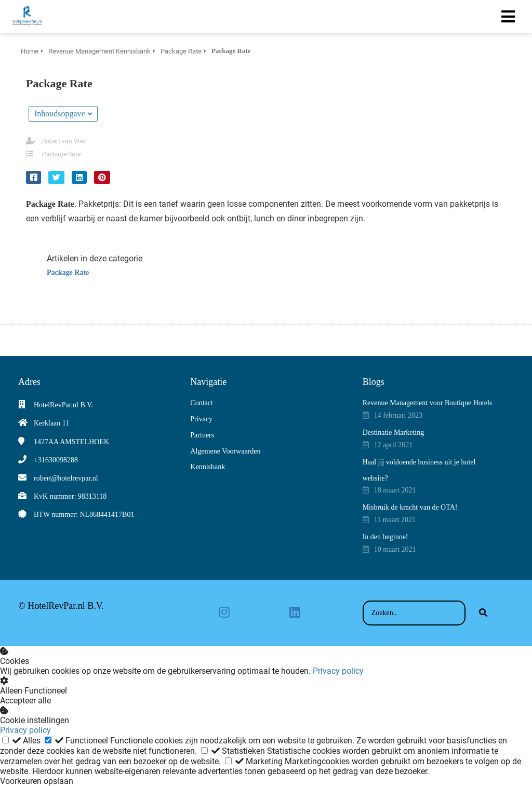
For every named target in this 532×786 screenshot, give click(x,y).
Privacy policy (338, 671)
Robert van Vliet (64, 141)
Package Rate (61, 154)
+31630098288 (56, 460)
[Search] (483, 613)
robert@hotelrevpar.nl (66, 478)
